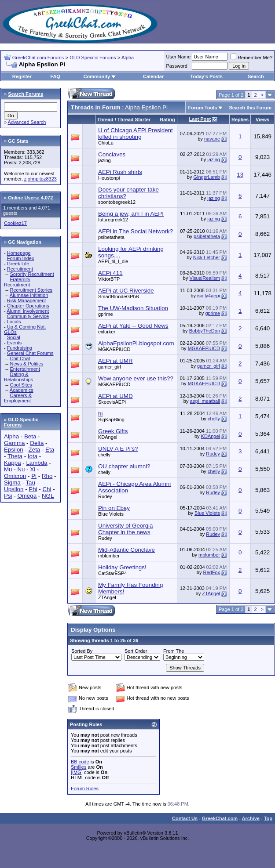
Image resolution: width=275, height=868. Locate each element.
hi (100, 414)
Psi (8, 496)
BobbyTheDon (205, 331)
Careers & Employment (18, 398)
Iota (33, 456)
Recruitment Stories (31, 290)
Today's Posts (207, 76)
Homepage (19, 253)
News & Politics (26, 364)
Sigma (12, 483)
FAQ (55, 76)
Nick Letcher (207, 257)
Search (256, 76)
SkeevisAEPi (112, 402)
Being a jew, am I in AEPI (131, 214)
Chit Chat (20, 358)
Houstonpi (109, 178)
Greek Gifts (113, 431)
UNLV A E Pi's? (118, 449)
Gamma (14, 443)
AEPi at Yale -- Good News (133, 326)
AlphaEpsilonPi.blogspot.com (136, 343)
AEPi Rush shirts (120, 172)
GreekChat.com (220, 818)
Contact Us (185, 818)
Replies (240, 119)
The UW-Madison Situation (133, 308)
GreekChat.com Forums (38, 58)
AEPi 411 (110, 273)
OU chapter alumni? (124, 466)
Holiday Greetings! (122, 567)
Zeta (35, 450)
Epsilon (14, 450)
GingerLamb (207, 177)
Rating (167, 119)
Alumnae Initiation (29, 295)
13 (240, 175)
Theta (15, 456)
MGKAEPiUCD (114, 349)
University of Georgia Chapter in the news (125, 529)
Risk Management (27, 300)
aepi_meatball (205, 401)
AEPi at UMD (115, 396)
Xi (33, 469)
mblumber (109, 556)
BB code (80, 762)
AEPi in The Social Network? (136, 231)
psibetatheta (111, 237)
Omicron (15, 476)
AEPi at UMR (115, 361)
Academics (22, 390)
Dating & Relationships (18, 377)
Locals (14, 322)
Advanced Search (27, 122)
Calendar (153, 76)
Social (14, 337)
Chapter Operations (28, 306)
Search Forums (26, 94)
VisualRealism (205, 278)
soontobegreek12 (117, 202)
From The (174, 651)
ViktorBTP (109, 279)
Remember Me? (251, 58)
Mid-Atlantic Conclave (126, 550)
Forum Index (21, 258)
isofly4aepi (209, 296)
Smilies (79, 767)
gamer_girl (110, 367)
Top (268, 818)
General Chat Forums (30, 353)
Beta (30, 436)
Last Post (200, 119)
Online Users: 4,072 (30, 198)
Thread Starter (134, 119)
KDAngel (108, 437)
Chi (47, 489)
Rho (47, 476)
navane (212, 139)
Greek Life (18, 264)
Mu (8, 469)
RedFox (211, 572)
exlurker (107, 332)
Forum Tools (203, 108)
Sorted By (82, 651)
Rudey (213, 454)
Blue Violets (111, 514)
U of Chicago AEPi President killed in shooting (136, 134)
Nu (21, 469)
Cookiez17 (15, 223)
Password (177, 66)
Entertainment (25, 369)
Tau (30, 483)
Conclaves (112, 154)
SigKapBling (111, 420)
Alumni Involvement (28, 311)
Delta (37, 443)
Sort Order (136, 651)
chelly (214, 419)
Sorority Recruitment (32, 274)
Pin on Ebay (114, 508)
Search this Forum (250, 108)
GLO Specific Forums (93, 58)
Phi (33, 489)
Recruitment (20, 269)
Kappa (13, 463)
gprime (106, 314)
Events (15, 343)
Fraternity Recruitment (17, 282)
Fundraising (20, 348)
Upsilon (14, 489)
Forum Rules (85, 788)
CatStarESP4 (112, 573)
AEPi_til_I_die (113, 261)
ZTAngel (107, 597)
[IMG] (77, 772)
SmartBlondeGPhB (119, 297)
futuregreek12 (113, 220)
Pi (34, 476)
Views (262, 119)
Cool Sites (21, 385)
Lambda (37, 463)
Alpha (128, 58)
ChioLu (106, 143)
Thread (105, 119)
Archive (251, 818)
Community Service (28, 316)
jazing (104, 160)
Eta (50, 450)
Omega (27, 496)
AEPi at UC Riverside (126, 291)
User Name (179, 57)
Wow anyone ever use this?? (136, 378)
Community (100, 76)
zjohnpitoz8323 (40, 179)
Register (22, 76)
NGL (48, 496)
